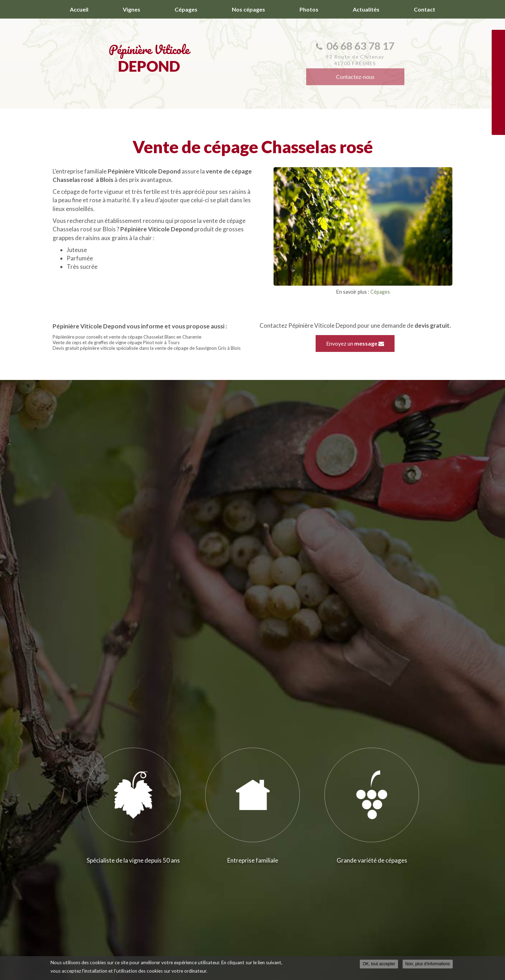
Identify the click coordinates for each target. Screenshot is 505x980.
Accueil (79, 9)
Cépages (186, 9)
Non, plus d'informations (428, 964)
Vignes (132, 9)
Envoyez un (355, 343)
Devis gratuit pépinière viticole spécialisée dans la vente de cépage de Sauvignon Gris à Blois (147, 348)
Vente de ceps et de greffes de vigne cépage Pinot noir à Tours (116, 342)
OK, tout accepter (379, 964)
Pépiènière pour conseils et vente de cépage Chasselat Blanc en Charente (127, 337)
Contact (425, 9)
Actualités (366, 9)
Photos (309, 9)
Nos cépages (248, 9)
